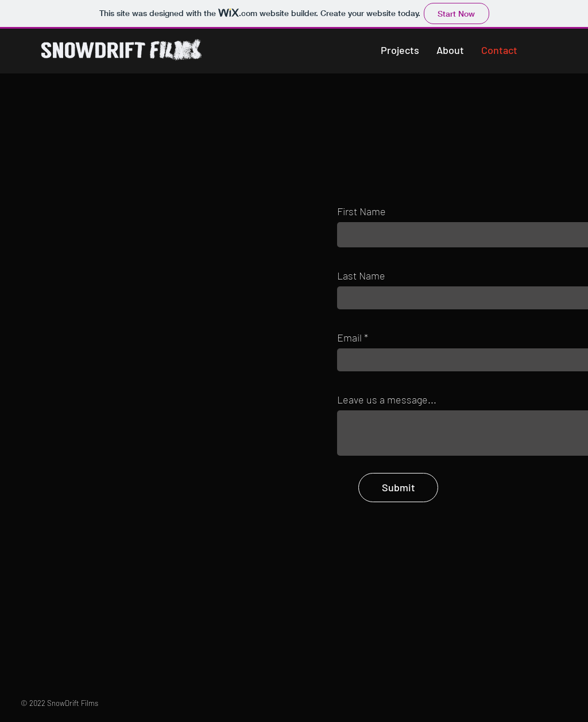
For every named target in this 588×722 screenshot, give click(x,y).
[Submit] (398, 488)
